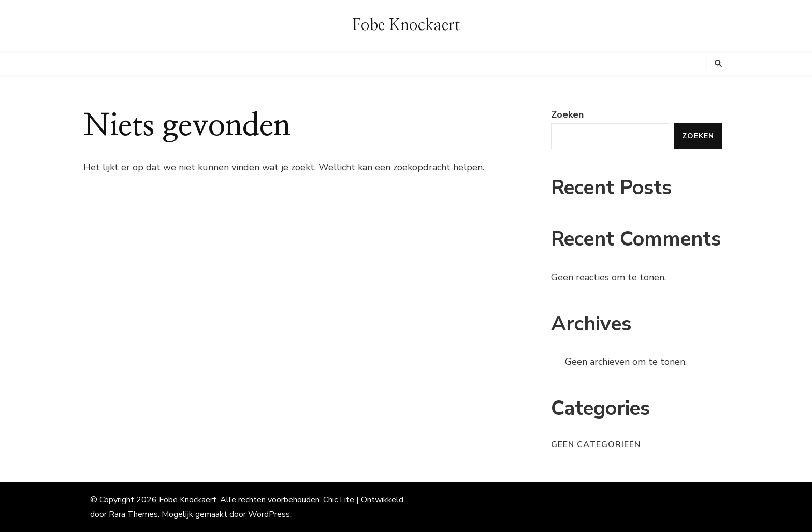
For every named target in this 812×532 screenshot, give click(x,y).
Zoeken (567, 114)
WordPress (269, 514)
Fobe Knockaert (406, 25)
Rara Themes (133, 514)
